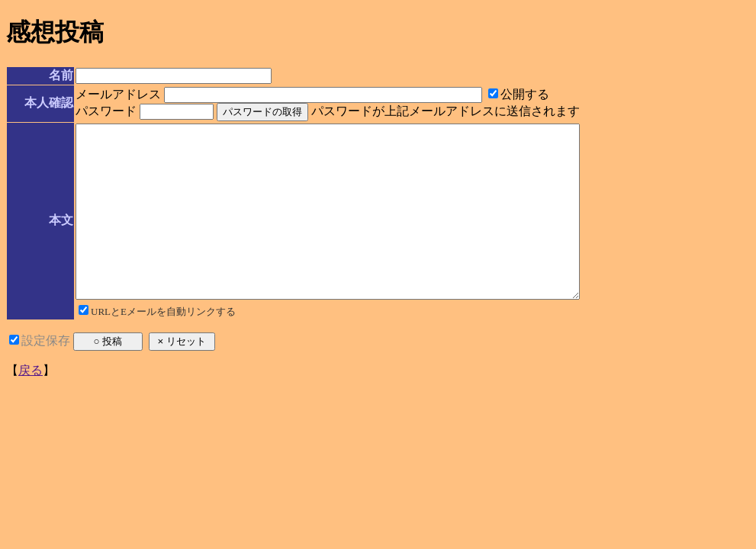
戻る (31, 405)
